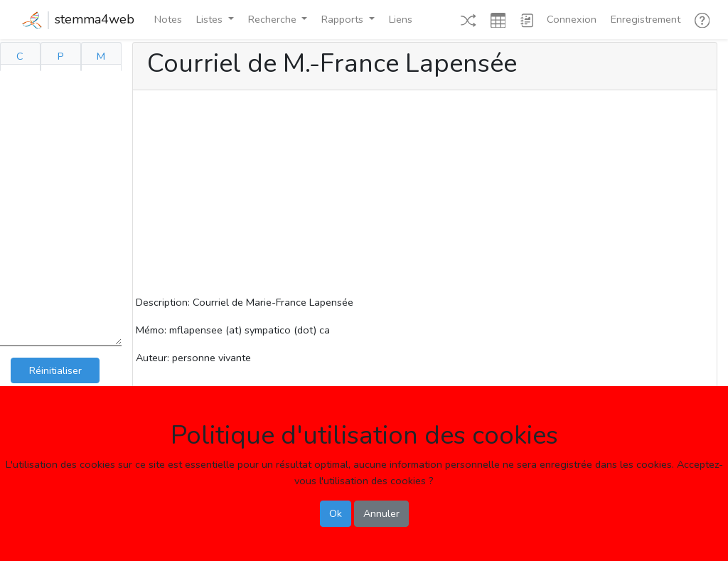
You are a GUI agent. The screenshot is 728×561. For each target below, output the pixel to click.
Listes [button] (211, 19)
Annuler (381, 513)
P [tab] (61, 56)
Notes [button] (168, 19)
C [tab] (20, 56)
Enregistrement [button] (646, 19)
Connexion (572, 19)
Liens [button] (401, 19)
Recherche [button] (274, 19)
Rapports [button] (344, 19)
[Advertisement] (425, 195)
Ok (336, 513)
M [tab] (101, 56)
